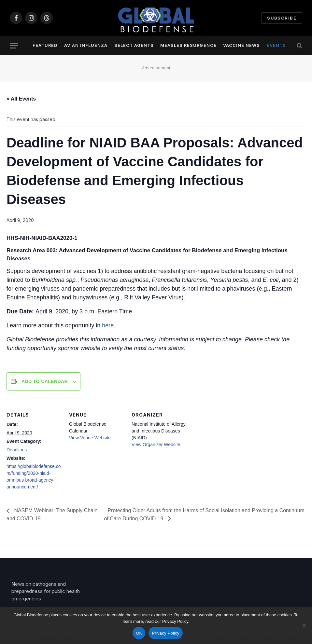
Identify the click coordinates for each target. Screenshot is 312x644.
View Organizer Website (156, 445)
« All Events (21, 99)
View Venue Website (90, 438)
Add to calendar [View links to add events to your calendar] (45, 381)
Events (276, 45)
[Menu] (14, 46)
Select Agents (134, 45)
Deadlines (17, 450)
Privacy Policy (165, 633)
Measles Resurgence (188, 45)
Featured (45, 45)
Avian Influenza (86, 45)
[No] (304, 625)
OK (139, 633)
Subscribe (282, 18)
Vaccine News (241, 45)
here (108, 325)
